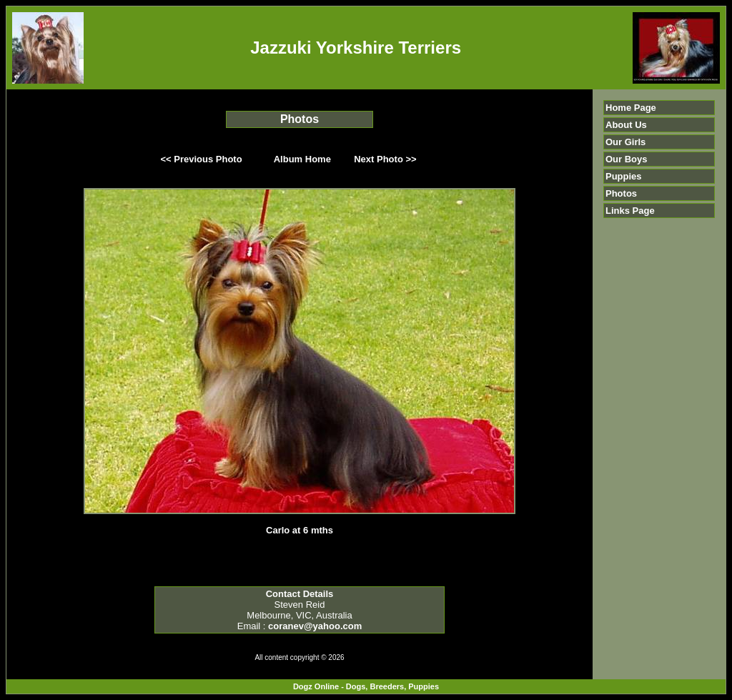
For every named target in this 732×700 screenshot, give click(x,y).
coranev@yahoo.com (315, 626)
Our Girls (625, 142)
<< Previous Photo (202, 159)
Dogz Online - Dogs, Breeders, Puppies (366, 686)
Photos (621, 193)
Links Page (630, 211)
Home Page (631, 108)
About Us (626, 125)
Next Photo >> (385, 159)
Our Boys (627, 159)
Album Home (302, 159)
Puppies (624, 176)
